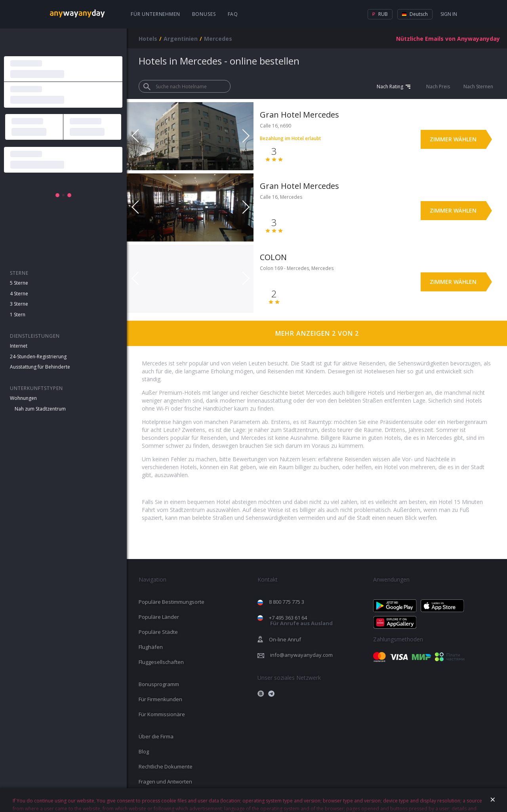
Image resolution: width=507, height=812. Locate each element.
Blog (144, 751)
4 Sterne (19, 294)
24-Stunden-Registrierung (38, 357)
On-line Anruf (285, 639)
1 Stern (18, 315)
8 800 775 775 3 (287, 602)
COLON (273, 257)
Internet (19, 346)
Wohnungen (23, 398)
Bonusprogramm (159, 684)
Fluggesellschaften (161, 662)
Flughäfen (151, 647)
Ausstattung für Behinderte (40, 367)
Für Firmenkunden (160, 699)
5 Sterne (19, 283)
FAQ (233, 14)
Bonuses (204, 14)
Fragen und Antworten (165, 782)
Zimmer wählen (453, 139)
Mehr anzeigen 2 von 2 (317, 333)
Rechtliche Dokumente (166, 766)
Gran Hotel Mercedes (299, 115)
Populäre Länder (159, 617)
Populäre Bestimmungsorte (172, 602)
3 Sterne (19, 304)
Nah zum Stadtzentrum (40, 409)
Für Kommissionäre (162, 714)
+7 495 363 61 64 (301, 621)
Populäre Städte (158, 632)
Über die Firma (156, 736)
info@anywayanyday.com (301, 655)
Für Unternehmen (155, 14)
